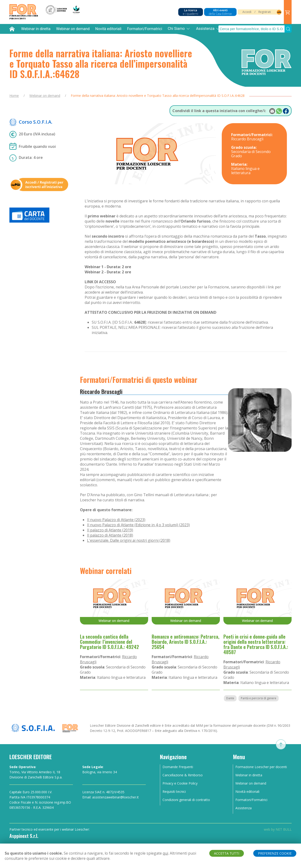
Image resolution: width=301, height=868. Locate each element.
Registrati (265, 12)
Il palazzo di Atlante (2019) (110, 530)
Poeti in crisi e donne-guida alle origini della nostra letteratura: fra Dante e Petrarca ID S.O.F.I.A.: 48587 (256, 644)
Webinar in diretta (36, 29)
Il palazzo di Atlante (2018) (110, 535)
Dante (230, 698)
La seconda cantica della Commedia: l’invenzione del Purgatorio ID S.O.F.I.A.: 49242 (109, 642)
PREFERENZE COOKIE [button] (275, 853)
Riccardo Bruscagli (101, 391)
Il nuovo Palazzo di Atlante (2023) (116, 520)
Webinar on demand (73, 29)
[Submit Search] (288, 29)
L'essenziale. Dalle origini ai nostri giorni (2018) (129, 540)
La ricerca (191, 12)
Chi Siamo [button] (179, 29)
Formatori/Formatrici (145, 29)
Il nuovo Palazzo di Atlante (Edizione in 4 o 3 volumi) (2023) (138, 525)
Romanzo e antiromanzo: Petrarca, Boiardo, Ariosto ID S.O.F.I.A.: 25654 (186, 642)
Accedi (247, 12)
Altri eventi (220, 12)
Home (14, 96)
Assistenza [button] (208, 29)
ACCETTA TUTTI (227, 853)
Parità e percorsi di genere (259, 698)
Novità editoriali (108, 29)
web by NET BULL (278, 829)
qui (165, 853)
